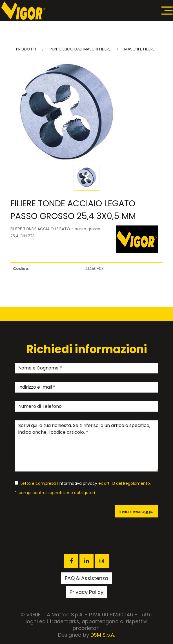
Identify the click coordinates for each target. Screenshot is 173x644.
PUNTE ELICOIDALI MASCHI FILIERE (80, 49)
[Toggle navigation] (167, 11)
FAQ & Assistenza (86, 578)
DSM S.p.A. (103, 635)
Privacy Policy (86, 592)
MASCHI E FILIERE (139, 49)
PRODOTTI (26, 49)
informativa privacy (78, 483)
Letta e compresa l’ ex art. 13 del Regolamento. (83, 483)
